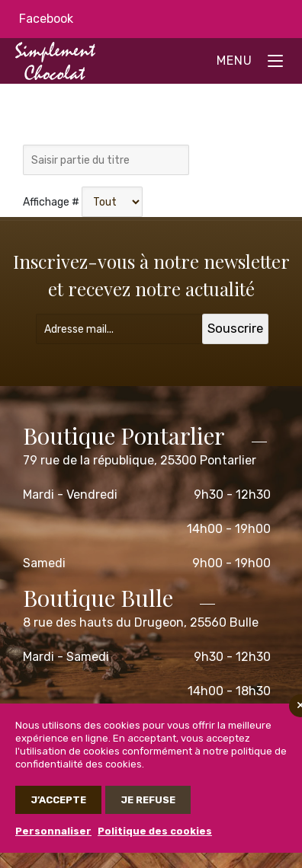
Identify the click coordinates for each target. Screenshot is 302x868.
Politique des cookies (155, 831)
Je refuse (148, 800)
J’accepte (58, 800)
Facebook (46, 19)
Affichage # (51, 202)
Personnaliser (53, 831)
